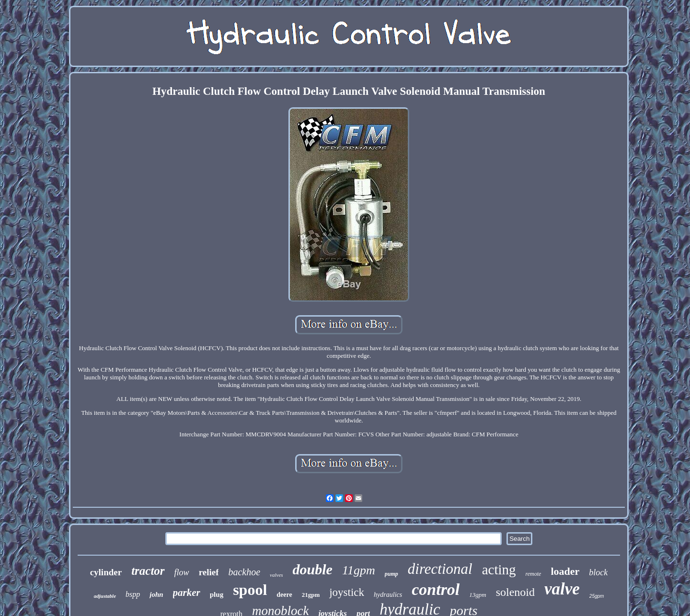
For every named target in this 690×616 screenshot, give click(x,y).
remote (534, 574)
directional (440, 569)
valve (562, 589)
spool (250, 590)
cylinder (106, 572)
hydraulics (388, 595)
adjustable (105, 596)
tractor (148, 571)
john (156, 594)
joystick (347, 592)
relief (209, 572)
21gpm (311, 595)
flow (182, 572)
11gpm (359, 570)
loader (565, 571)
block (598, 572)
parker (187, 593)
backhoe (244, 572)
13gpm (477, 595)
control (436, 589)
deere (284, 595)
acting (499, 570)
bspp (133, 594)
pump (391, 574)
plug (217, 594)
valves (276, 575)
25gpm (597, 596)
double (313, 569)
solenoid (515, 592)
